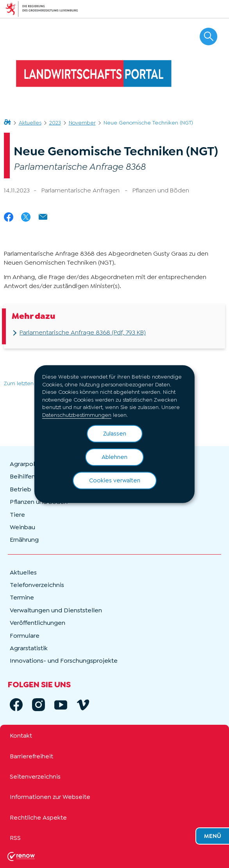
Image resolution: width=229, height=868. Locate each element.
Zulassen (115, 433)
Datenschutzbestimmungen (77, 415)
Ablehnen (114, 457)
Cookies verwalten (115, 480)
